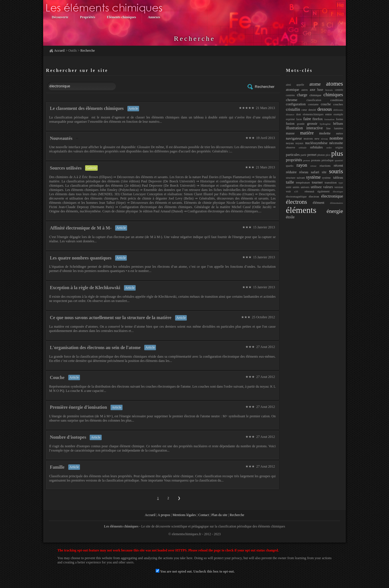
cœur (304, 110)
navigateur (294, 138)
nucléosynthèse (316, 143)
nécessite (336, 143)
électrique (338, 192)
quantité (339, 160)
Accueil (59, 51)
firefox (318, 119)
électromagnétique (296, 197)
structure (291, 178)
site (324, 172)
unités (296, 187)
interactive (314, 128)
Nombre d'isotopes (68, 437)
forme (339, 119)
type (341, 183)
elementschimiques (313, 114)
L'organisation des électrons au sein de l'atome (95, 348)
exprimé (290, 119)
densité (312, 110)
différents (338, 110)
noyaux (299, 143)
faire (307, 119)
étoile (290, 217)
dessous (325, 109)
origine (339, 148)
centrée (339, 90)
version (339, 187)
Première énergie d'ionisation (78, 407)
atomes (335, 84)
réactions (325, 166)
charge (302, 95)
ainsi (288, 85)
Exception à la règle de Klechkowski (85, 288)
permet (312, 155)
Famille (57, 467)
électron (314, 196)
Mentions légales (184, 515)
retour (313, 166)
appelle (300, 85)
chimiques (333, 95)
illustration (294, 128)
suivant (301, 178)
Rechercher (261, 87)
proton (307, 160)
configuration (296, 104)
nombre (336, 138)
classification (314, 100)
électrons (296, 202)
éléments (301, 210)
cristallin (293, 109)
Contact (203, 515)
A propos (164, 515)
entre (328, 114)
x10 (296, 192)
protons (316, 160)
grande (301, 124)
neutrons (308, 139)
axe (312, 89)
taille (290, 182)
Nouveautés (61, 138)
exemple (338, 114)
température (303, 183)
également (324, 191)
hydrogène (325, 124)
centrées (290, 95)
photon (321, 155)
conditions (337, 100)
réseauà (308, 191)
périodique (328, 160)
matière (307, 133)
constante (313, 104)
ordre (329, 148)
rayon (302, 165)
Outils (72, 51)
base (320, 90)
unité (289, 187)
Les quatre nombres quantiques (81, 258)
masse (290, 133)
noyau (290, 143)
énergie (335, 211)
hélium (338, 124)
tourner (317, 182)
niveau (324, 139)
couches (338, 104)
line (328, 128)
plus (337, 153)
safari (315, 172)
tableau (338, 178)
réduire (291, 172)
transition (331, 182)
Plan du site (219, 515)
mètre (340, 133)
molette (325, 133)
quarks (290, 166)
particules (293, 155)
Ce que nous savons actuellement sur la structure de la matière (111, 318)
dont (299, 114)
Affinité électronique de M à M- (81, 228)
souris (336, 171)
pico (328, 155)
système (313, 177)
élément (319, 203)
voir (288, 191)
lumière (339, 128)
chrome (292, 100)
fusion (290, 124)
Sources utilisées (66, 168)
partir (303, 155)
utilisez (316, 187)
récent (339, 165)
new (317, 139)
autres (305, 90)
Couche (57, 377)
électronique (332, 196)
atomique (292, 90)
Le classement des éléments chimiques (87, 108)
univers (305, 187)
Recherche (88, 51)
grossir (312, 123)
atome (315, 84)
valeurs (328, 187)
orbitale (303, 148)
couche (326, 104)
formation (330, 119)
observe (290, 147)
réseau (304, 172)
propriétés (294, 160)
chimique (315, 95)
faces (299, 119)
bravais (329, 90)
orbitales (316, 147)
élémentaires (337, 203)
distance (290, 114)
